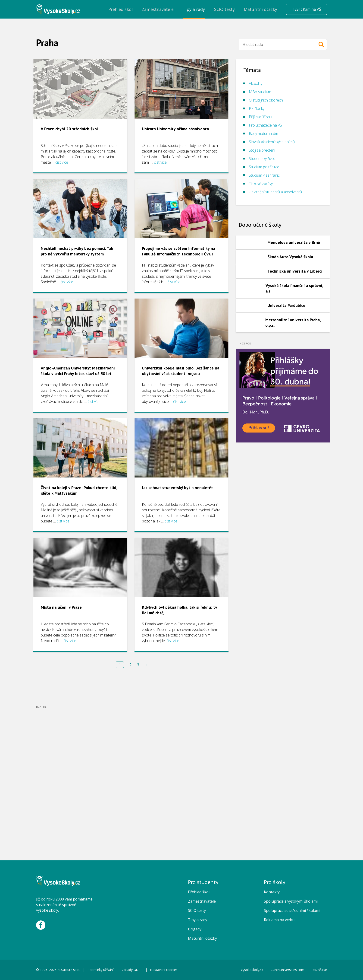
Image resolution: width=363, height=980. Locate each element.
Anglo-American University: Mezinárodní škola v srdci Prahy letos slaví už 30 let (78, 371)
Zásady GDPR (132, 970)
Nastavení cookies (164, 970)
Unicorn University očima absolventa (175, 129)
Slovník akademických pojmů (272, 142)
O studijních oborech (266, 100)
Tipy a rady (198, 920)
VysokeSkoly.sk (252, 970)
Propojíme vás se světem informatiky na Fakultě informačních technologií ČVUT (178, 251)
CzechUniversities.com (287, 970)
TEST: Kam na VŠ (307, 9)
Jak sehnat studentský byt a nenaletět (177, 488)
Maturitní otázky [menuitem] (260, 9)
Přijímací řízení (260, 117)
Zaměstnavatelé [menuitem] (158, 9)
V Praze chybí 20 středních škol (69, 129)
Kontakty (272, 892)
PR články (257, 108)
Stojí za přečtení (262, 150)
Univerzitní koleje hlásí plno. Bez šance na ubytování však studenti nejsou (181, 371)
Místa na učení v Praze (61, 607)
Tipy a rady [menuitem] (194, 9)
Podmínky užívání (101, 970)
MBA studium (260, 92)
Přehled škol (199, 892)
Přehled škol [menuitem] (120, 9)
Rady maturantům (263, 134)
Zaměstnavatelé (202, 901)
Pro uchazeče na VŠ (265, 125)
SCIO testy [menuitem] (224, 9)
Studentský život (262, 159)
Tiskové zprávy (261, 184)
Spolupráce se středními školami (292, 910)
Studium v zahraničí (265, 175)
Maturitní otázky (202, 938)
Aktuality (256, 83)
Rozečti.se (319, 970)
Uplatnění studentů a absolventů (275, 192)
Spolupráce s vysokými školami (291, 901)
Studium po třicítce (264, 167)
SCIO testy (197, 910)
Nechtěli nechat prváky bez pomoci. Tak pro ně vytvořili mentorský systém (77, 251)
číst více (62, 162)
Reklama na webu (279, 920)
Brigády (195, 929)
